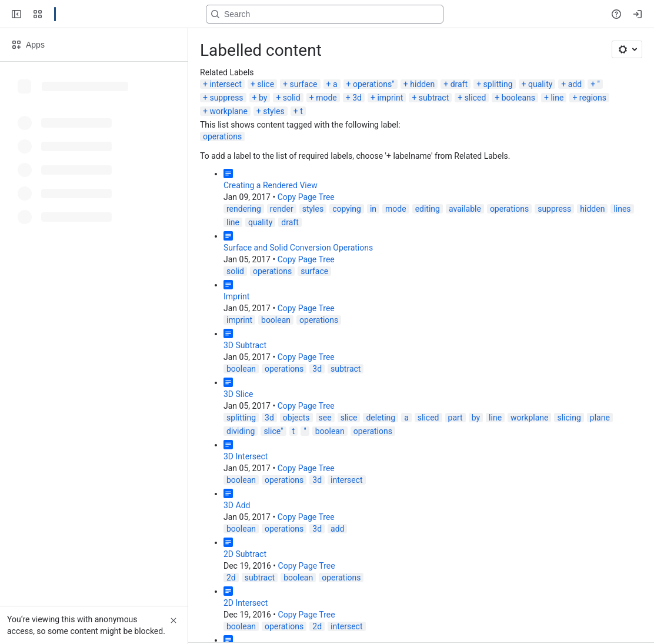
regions (593, 98)
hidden (422, 84)
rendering (244, 209)
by (263, 98)
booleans (518, 98)
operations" (374, 84)
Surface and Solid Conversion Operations (298, 248)
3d (357, 98)
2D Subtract (245, 554)
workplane (228, 111)
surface (304, 84)
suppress (226, 98)
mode (326, 98)
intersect (225, 84)
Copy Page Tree (306, 197)
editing (428, 209)
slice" (273, 431)
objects (296, 418)
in (373, 209)
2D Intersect (246, 603)
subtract (434, 98)
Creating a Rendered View (271, 185)
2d (231, 578)
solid (292, 98)
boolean (276, 320)
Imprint (236, 296)
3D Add (237, 505)
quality (540, 84)
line (557, 98)
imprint (390, 98)
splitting (498, 84)
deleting (381, 418)
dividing (241, 431)
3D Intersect (246, 456)
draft (459, 84)
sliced (476, 98)
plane (600, 418)
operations (222, 136)
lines (622, 209)
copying (347, 209)
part (456, 418)
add (575, 84)
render (282, 209)
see (325, 418)
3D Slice (238, 394)
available (465, 209)
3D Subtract (245, 345)
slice (266, 84)
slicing (569, 418)
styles (273, 111)
